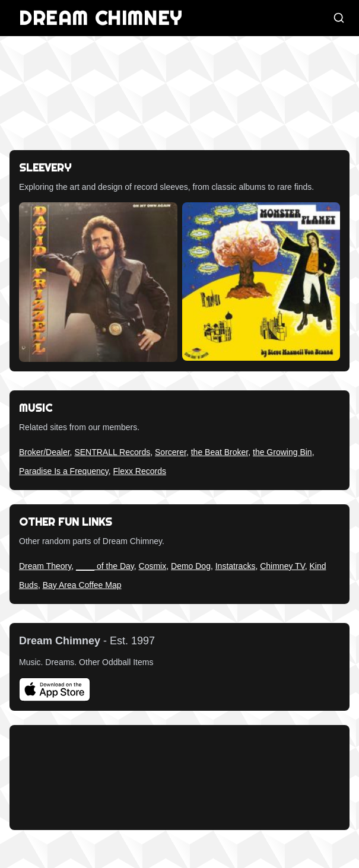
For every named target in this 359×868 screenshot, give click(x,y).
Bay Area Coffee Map (82, 585)
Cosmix (153, 566)
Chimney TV (282, 566)
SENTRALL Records (112, 452)
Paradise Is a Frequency (64, 471)
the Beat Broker (220, 452)
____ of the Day (105, 566)
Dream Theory (45, 566)
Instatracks (236, 566)
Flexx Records (140, 471)
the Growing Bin (282, 452)
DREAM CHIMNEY (101, 18)
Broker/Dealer (45, 452)
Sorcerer (171, 452)
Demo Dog (191, 566)
